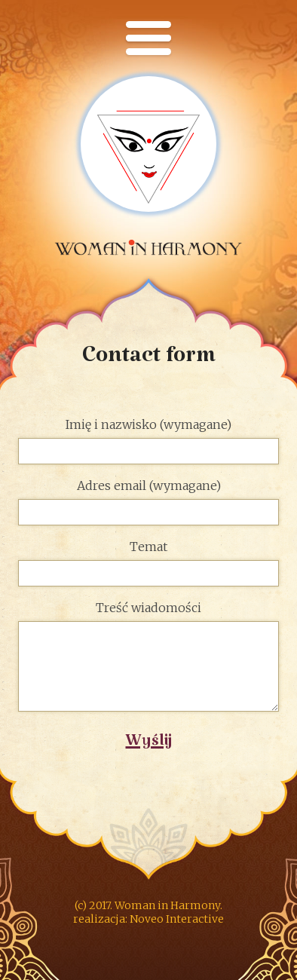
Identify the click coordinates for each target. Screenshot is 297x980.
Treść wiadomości (149, 657)
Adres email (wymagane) (149, 502)
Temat (149, 563)
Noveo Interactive (177, 919)
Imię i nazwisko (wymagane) (149, 441)
